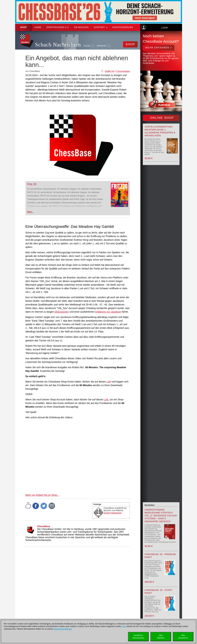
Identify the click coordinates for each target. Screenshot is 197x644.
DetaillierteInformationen (138, 637)
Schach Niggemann (113, 513)
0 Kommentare (123, 71)
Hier (124, 626)
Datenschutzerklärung (63, 629)
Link (109, 382)
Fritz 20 (32, 184)
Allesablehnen (161, 637)
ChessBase (44, 526)
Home (38, 27)
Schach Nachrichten (58, 45)
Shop (24, 27)
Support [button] (101, 27)
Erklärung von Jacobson (108, 312)
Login (165, 28)
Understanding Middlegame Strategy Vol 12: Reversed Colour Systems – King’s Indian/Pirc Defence (161, 516)
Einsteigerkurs (123, 27)
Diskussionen (62, 312)
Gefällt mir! (110, 71)
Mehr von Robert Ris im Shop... (42, 495)
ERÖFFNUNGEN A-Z (58, 27)
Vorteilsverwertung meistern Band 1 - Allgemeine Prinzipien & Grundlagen (160, 131)
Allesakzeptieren (183, 637)
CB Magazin (81, 27)
